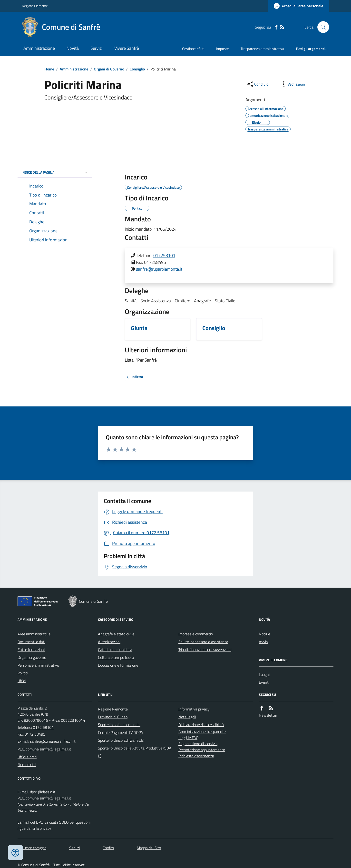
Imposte (222, 49)
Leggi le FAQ (189, 738)
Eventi (264, 682)
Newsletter (268, 715)
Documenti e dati (31, 642)
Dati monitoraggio (32, 848)
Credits (108, 848)
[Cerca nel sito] (321, 27)
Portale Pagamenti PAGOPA (121, 732)
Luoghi (264, 674)
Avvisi (264, 642)
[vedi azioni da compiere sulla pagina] (292, 84)
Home (49, 69)
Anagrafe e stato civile (116, 634)
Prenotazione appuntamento (202, 750)
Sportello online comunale (119, 725)
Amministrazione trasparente (202, 731)
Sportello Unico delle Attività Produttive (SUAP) (135, 752)
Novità (73, 48)
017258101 (164, 255)
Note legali (187, 717)
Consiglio (137, 69)
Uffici (22, 681)
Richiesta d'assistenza (196, 756)
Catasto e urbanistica (115, 650)
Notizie (264, 634)
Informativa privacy (194, 709)
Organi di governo (32, 657)
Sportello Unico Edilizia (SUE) (121, 740)
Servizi (97, 48)
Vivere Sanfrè (127, 48)
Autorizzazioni (109, 642)
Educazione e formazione (118, 665)
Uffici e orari (27, 757)
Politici (23, 673)
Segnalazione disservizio (198, 744)
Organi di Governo (109, 69)
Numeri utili (27, 765)
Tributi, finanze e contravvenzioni (205, 650)
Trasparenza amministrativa (262, 49)
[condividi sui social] (258, 84)
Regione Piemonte (35, 6)
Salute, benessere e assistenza (203, 642)
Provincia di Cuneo (113, 717)
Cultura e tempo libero (116, 657)
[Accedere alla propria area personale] (298, 6)
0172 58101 (43, 727)
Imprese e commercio (196, 634)
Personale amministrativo (38, 665)
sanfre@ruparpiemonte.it (159, 269)
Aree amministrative (34, 634)
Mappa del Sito (149, 848)
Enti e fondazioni (31, 650)
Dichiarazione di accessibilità (201, 725)
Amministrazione (39, 48)
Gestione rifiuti (193, 49)
